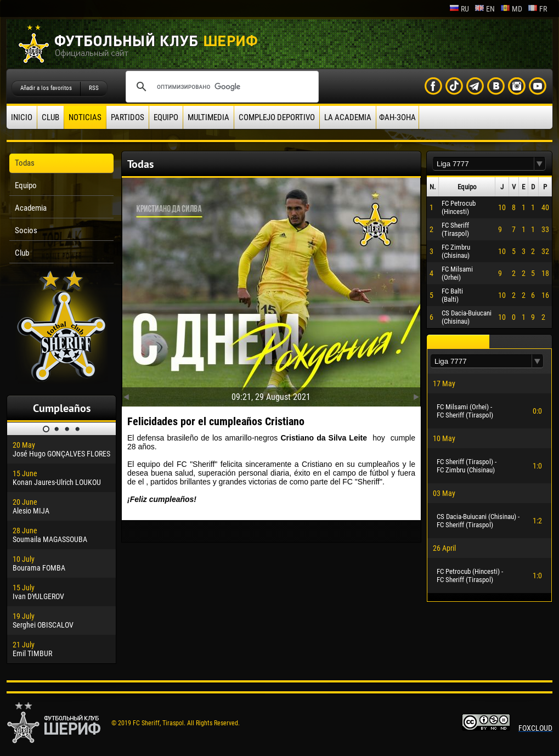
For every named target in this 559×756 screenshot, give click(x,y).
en (485, 9)
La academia (348, 117)
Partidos (128, 117)
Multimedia (208, 117)
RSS (94, 88)
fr (537, 9)
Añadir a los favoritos (46, 88)
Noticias (85, 117)
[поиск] (221, 87)
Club (50, 117)
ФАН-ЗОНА (397, 117)
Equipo (166, 117)
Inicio (22, 117)
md (511, 9)
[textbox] (483, 164)
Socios (26, 230)
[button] (540, 164)
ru (459, 9)
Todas (25, 163)
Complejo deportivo (277, 117)
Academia (31, 208)
